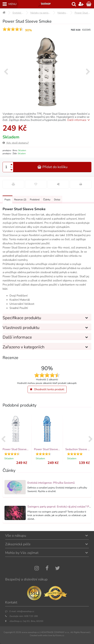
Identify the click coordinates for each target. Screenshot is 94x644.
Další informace (79, 120)
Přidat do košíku (52, 167)
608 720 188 (31, 616)
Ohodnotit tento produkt (47, 389)
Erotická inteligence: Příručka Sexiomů (51, 483)
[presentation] (6, 72)
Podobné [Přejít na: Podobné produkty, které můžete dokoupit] (35, 200)
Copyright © (9, 632)
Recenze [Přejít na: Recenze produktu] (20, 200)
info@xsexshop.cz (26, 611)
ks (11, 167)
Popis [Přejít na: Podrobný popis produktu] (8, 200)
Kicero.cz (60, 635)
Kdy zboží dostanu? (16, 143)
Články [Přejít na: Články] (47, 200)
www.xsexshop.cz (30, 632)
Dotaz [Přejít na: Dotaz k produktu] (57, 200)
